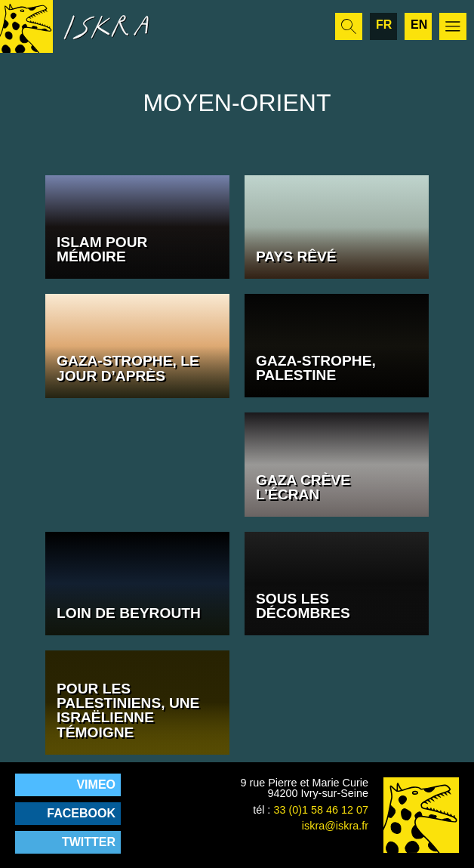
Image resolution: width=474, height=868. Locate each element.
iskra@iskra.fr (335, 826)
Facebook (81, 813)
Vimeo (96, 785)
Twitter (89, 842)
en (419, 25)
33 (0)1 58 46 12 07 (321, 810)
